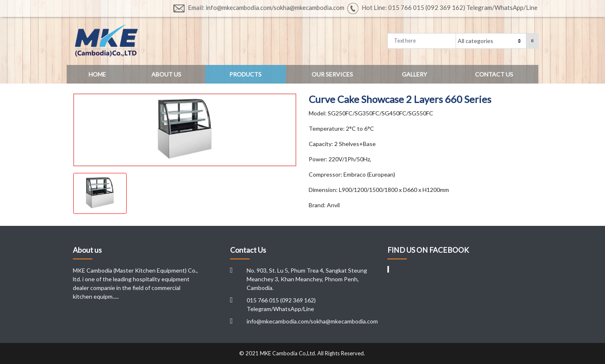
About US (166, 74)
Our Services (332, 74)
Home (97, 74)
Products (245, 74)
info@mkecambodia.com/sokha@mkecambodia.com (312, 321)
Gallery (414, 74)
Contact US (494, 74)
